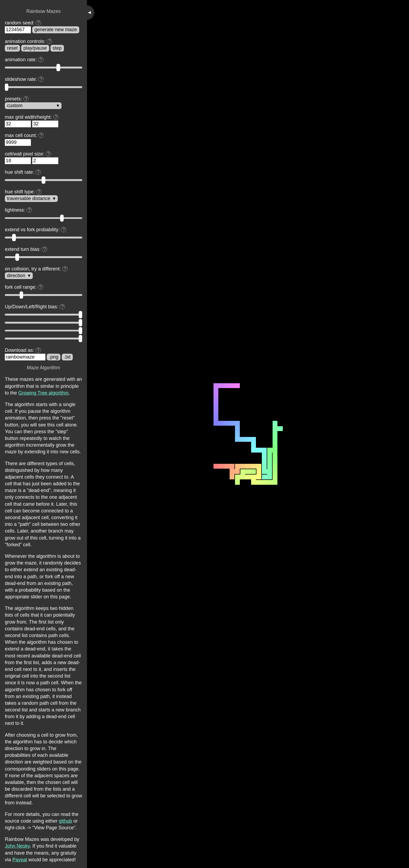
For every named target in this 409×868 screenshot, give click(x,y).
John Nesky (17, 846)
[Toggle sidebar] (91, 13)
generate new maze (56, 30)
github (65, 821)
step (57, 48)
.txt (67, 357)
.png (54, 357)
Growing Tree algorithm (43, 393)
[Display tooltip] (38, 23)
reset (12, 48)
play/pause (35, 48)
